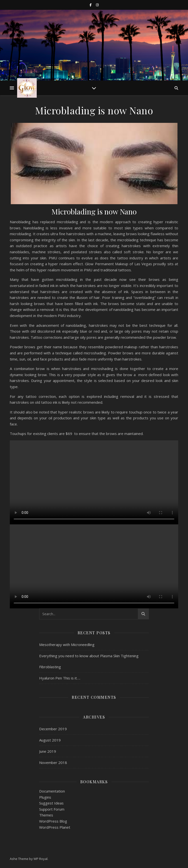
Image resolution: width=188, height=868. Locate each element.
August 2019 (50, 740)
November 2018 (53, 762)
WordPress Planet (55, 827)
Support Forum (52, 809)
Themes (46, 815)
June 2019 (48, 751)
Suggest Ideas (51, 803)
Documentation (52, 791)
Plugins (45, 797)
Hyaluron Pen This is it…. (60, 678)
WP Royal (41, 859)
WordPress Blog (53, 821)
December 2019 (53, 729)
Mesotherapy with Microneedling (67, 645)
